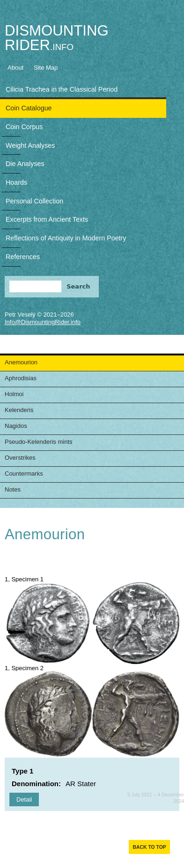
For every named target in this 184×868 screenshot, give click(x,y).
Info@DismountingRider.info (43, 322)
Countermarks (24, 474)
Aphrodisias (21, 378)
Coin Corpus (24, 127)
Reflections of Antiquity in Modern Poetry (66, 238)
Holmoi (14, 394)
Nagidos (16, 426)
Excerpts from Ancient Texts (47, 219)
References (23, 257)
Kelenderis (19, 410)
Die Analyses (25, 164)
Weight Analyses (30, 145)
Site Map (46, 68)
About (15, 68)
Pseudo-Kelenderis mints (39, 442)
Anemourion (21, 362)
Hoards (16, 182)
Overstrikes (20, 458)
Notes (13, 489)
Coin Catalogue (29, 108)
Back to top (149, 847)
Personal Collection (34, 201)
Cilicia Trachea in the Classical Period (62, 89)
